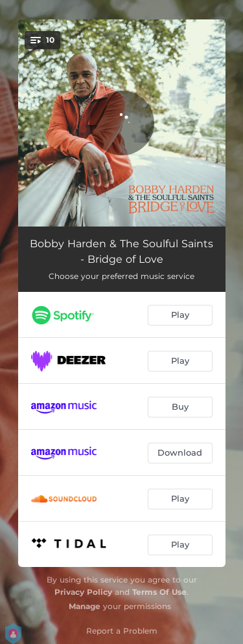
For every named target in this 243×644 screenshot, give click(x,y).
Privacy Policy (83, 592)
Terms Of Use (159, 592)
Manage (85, 606)
